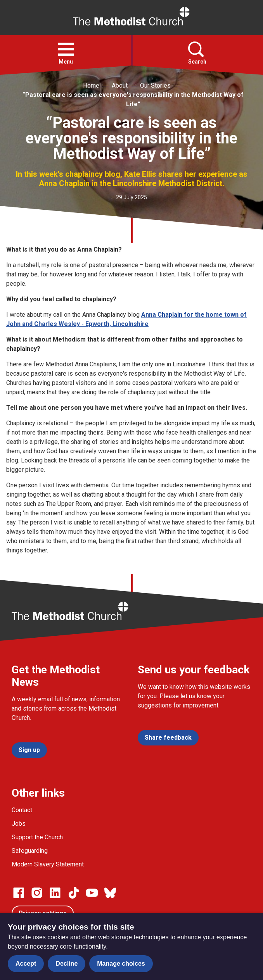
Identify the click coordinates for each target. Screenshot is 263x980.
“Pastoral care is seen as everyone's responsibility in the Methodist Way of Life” (133, 99)
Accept (26, 964)
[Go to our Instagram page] (37, 893)
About (120, 85)
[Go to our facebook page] (19, 893)
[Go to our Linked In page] (55, 893)
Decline (67, 964)
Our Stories (155, 85)
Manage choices (121, 964)
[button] (66, 49)
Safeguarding (30, 851)
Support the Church (37, 837)
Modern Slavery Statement (48, 864)
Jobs (19, 824)
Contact (22, 810)
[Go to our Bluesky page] (110, 893)
